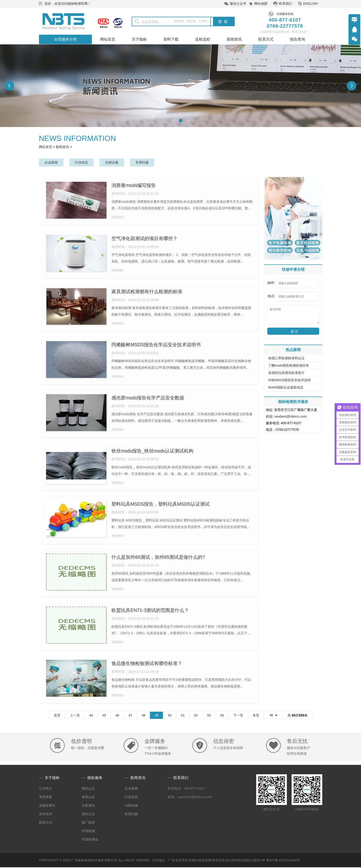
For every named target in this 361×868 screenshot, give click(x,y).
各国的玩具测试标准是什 (286, 373)
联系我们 (285, 4)
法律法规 (120, 163)
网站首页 (46, 147)
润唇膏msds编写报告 (134, 186)
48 (144, 716)
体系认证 (88, 798)
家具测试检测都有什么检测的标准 (147, 292)
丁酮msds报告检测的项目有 (289, 366)
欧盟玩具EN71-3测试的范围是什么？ (150, 611)
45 (104, 716)
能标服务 (95, 778)
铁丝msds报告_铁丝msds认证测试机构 (152, 452)
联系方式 (46, 823)
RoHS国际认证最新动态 (286, 388)
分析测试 (88, 806)
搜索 (224, 22)
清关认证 (88, 815)
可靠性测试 (90, 840)
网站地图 (261, 4)
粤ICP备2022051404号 (283, 861)
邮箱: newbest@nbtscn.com (286, 417)
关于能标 (52, 778)
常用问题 (153, 163)
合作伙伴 (46, 815)
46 (117, 716)
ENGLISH (311, 4)
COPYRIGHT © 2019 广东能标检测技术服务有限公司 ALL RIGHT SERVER (94, 861)
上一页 (75, 716)
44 (91, 716)
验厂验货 (88, 823)
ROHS (176, 21)
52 (196, 716)
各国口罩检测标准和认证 (286, 359)
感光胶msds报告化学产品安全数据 (148, 398)
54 (222, 716)
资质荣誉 (46, 798)
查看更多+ (118, 218)
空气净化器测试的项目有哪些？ (144, 239)
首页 (57, 716)
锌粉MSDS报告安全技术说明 (289, 381)
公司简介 (46, 789)
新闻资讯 (62, 147)
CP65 (203, 21)
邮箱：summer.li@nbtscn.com (190, 798)
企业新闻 (53, 163)
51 (183, 716)
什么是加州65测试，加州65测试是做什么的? (158, 558)
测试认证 (88, 789)
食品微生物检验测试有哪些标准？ (147, 664)
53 (209, 716)
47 (130, 716)
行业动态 (86, 163)
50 (170, 716)
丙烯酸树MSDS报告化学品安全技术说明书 (156, 345)
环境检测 (88, 832)
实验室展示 (47, 806)
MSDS (191, 21)
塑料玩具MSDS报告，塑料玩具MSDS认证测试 (161, 505)
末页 (256, 716)
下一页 (238, 716)
